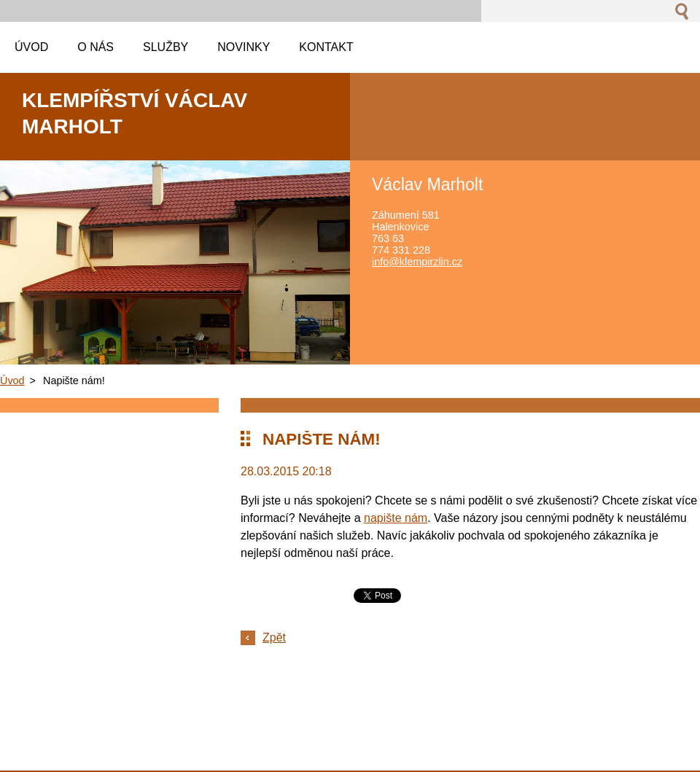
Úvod (12, 381)
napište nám (396, 518)
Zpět (274, 638)
